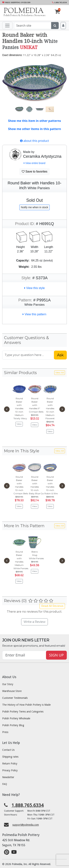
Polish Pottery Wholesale (16, 718)
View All (60, 373)
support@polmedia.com (26, 825)
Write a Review (34, 622)
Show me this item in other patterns (35, 121)
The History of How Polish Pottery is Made (26, 705)
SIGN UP (56, 655)
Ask (60, 355)
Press (5, 732)
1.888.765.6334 (60, 2)
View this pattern (34, 314)
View (19, 424)
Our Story (8, 684)
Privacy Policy (10, 770)
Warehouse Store (12, 691)
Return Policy (10, 764)
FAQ (5, 784)
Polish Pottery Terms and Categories (23, 712)
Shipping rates (10, 757)
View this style (35, 288)
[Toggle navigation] (7, 26)
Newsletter (8, 777)
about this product (34, 141)
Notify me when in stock (35, 207)
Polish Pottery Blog (13, 725)
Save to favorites (35, 172)
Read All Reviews (52, 606)
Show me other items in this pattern (35, 129)
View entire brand (35, 163)
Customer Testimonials (15, 698)
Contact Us (8, 750)
